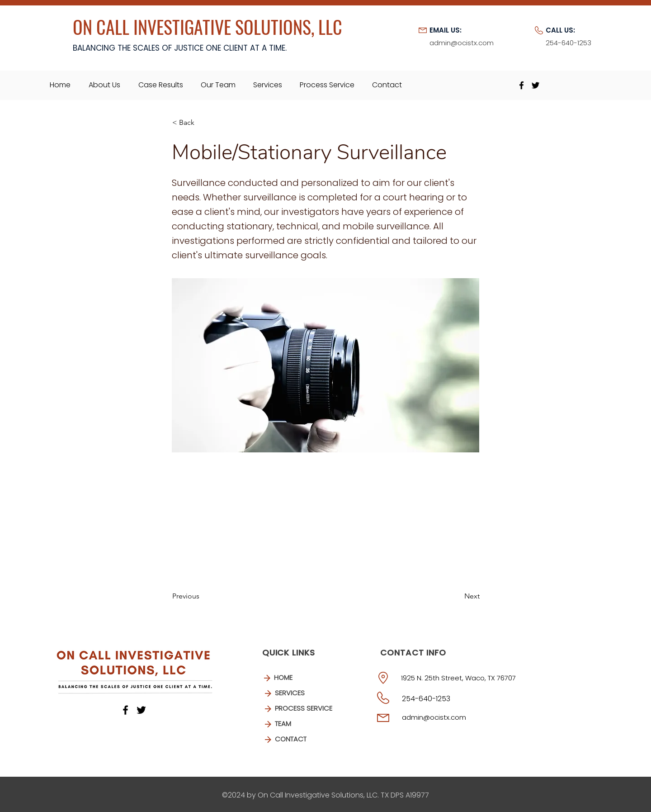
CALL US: (560, 30)
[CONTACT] (300, 740)
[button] (202, 123)
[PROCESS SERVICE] (303, 709)
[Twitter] (535, 85)
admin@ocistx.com (434, 717)
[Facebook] (521, 85)
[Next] (457, 596)
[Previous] (202, 596)
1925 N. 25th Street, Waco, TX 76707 (458, 678)
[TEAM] (300, 724)
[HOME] (299, 678)
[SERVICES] (300, 693)
